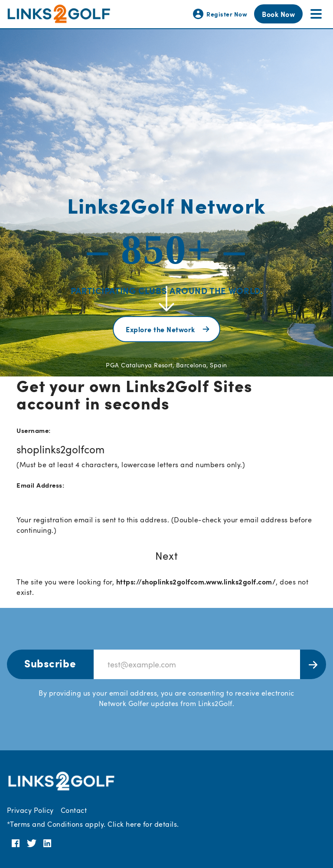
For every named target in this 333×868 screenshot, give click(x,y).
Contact (74, 810)
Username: (33, 430)
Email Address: (40, 485)
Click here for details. (143, 824)
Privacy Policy (30, 810)
